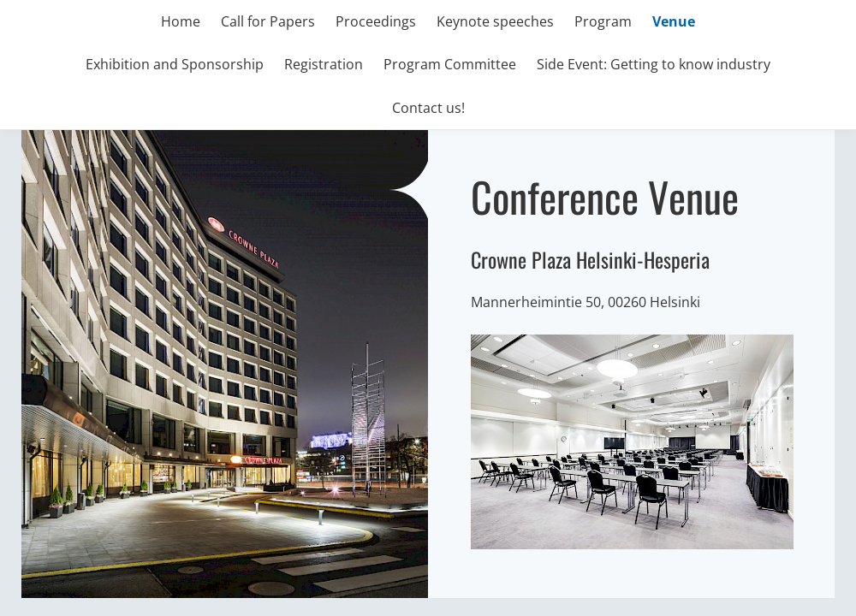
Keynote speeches (495, 21)
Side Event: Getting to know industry (654, 64)
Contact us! (428, 108)
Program (603, 21)
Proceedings (376, 21)
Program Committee (450, 64)
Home (181, 21)
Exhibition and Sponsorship (175, 64)
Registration (324, 64)
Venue (674, 21)
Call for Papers (268, 21)
